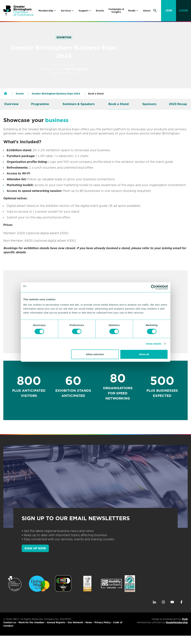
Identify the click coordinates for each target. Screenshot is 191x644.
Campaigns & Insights (116, 11)
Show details (154, 344)
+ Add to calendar (75, 69)
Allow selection (95, 354)
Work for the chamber (31, 622)
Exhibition (64, 37)
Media (132, 11)
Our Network (75, 622)
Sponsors (149, 104)
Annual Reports (56, 622)
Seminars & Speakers (79, 104)
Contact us (10, 622)
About (147, 11)
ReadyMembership (177, 622)
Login (184, 11)
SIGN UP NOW (35, 548)
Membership (46, 11)
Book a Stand (119, 104)
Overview (11, 104)
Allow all (144, 354)
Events (100, 11)
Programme (40, 104)
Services (66, 11)
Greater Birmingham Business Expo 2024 (56, 94)
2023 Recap (178, 104)
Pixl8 (185, 619)
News (89, 622)
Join (169, 11)
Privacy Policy (102, 622)
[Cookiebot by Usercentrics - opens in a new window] (153, 287)
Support (84, 11)
